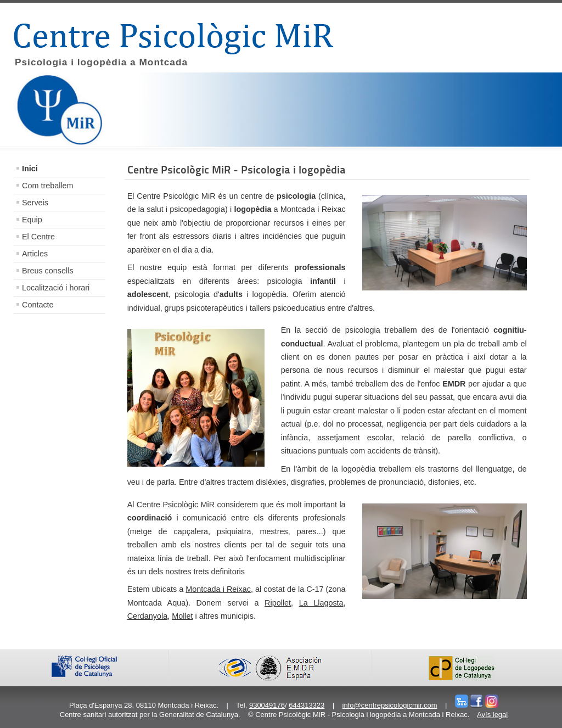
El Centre (38, 237)
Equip (32, 220)
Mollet (182, 616)
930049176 (267, 705)
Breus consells (48, 271)
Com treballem (48, 186)
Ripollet (278, 603)
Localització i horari (56, 288)
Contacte (38, 305)
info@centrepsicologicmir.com (390, 705)
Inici (30, 169)
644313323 (307, 705)
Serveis (35, 203)
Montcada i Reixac (218, 589)
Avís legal (492, 715)
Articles (35, 254)
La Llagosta (321, 603)
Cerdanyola (148, 616)
